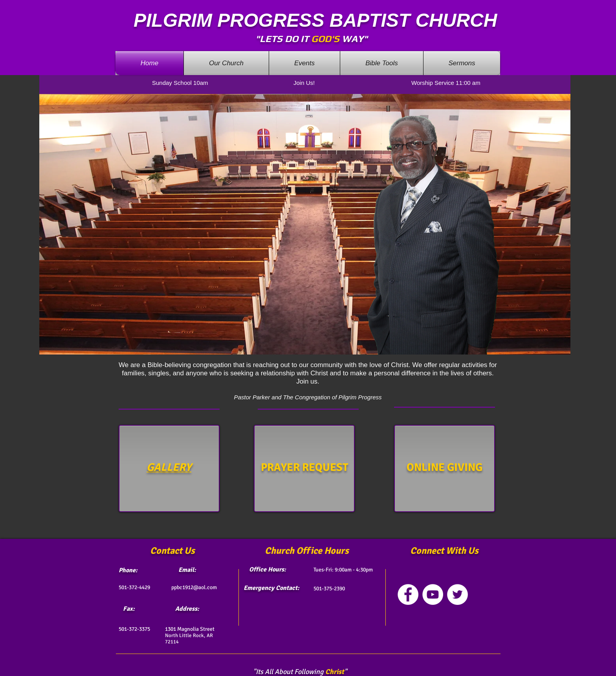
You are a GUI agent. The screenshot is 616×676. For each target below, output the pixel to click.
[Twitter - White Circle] (457, 594)
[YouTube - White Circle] (433, 594)
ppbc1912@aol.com (194, 587)
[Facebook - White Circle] (408, 594)
